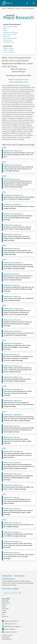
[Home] (7, 3)
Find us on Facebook (9, 52)
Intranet (4, 613)
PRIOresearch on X (9, 624)
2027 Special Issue (8, 42)
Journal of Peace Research (29, 9)
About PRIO (5, 601)
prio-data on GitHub (9, 632)
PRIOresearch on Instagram (11, 626)
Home (4, 9)
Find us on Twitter (8, 50)
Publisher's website (8, 48)
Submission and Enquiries (10, 32)
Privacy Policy (6, 637)
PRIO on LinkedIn (8, 629)
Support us (5, 617)
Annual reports (6, 603)
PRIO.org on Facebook (10, 621)
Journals (18, 9)
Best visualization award (10, 38)
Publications (10, 9)
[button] (34, 3)
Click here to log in (7, 635)
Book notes (6, 36)
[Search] (27, 3)
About (5, 29)
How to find (5, 609)
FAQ (3, 615)
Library (4, 607)
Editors (5, 31)
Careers (4, 605)
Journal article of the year (10, 34)
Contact (4, 611)
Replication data (8, 40)
